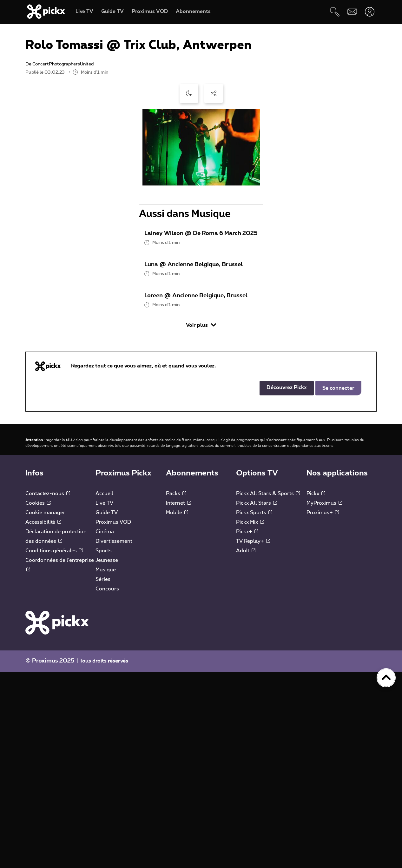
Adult (246, 747)
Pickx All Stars (257, 699)
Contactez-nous (48, 690)
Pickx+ (247, 728)
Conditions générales (54, 747)
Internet (178, 699)
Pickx (316, 690)
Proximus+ (323, 709)
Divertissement (114, 737)
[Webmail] (352, 12)
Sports (104, 747)
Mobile (177, 709)
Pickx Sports (254, 709)
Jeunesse (107, 757)
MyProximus (324, 699)
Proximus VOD (113, 718)
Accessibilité (43, 718)
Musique (106, 766)
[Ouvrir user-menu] (369, 12)
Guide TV (107, 709)
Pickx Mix (250, 718)
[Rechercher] (335, 12)
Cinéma (105, 728)
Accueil (104, 690)
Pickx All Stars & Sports (268, 690)
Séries (103, 776)
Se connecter (338, 584)
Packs (176, 690)
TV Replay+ (253, 737)
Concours (107, 785)
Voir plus (201, 521)
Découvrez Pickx (287, 584)
